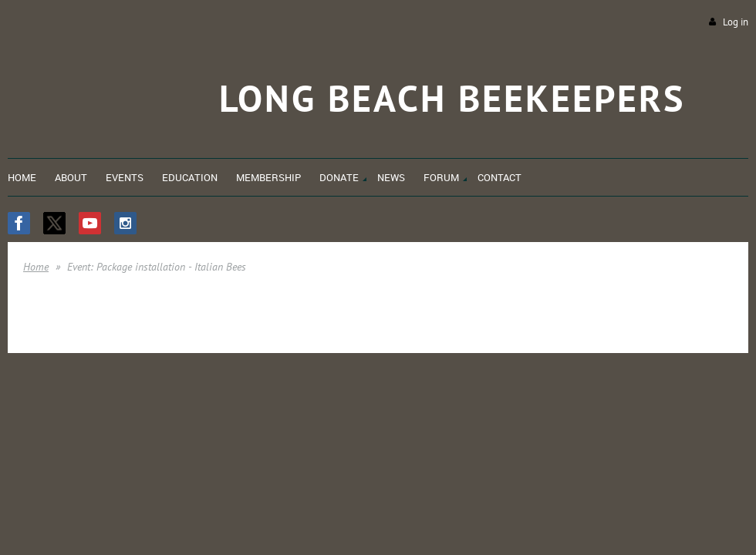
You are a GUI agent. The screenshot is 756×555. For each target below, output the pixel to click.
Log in (736, 22)
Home (36, 267)
